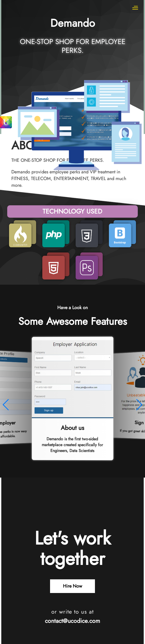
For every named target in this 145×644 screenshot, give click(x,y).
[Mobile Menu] (135, 8)
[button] (6, 405)
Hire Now (72, 586)
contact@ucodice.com (72, 621)
